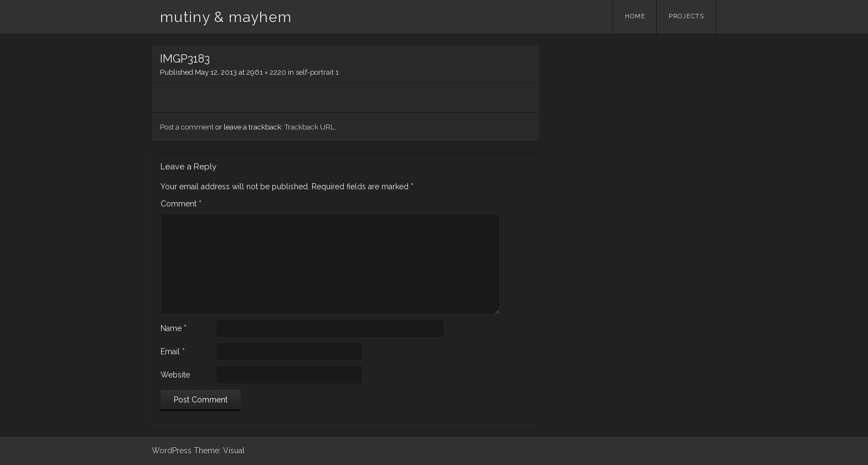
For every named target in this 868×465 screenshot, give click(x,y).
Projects (686, 16)
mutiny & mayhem (226, 17)
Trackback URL (309, 127)
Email (173, 352)
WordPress (172, 451)
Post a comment (187, 127)
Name (174, 328)
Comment (181, 204)
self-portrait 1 (317, 72)
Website (175, 375)
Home (635, 16)
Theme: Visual (219, 451)
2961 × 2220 (266, 72)
